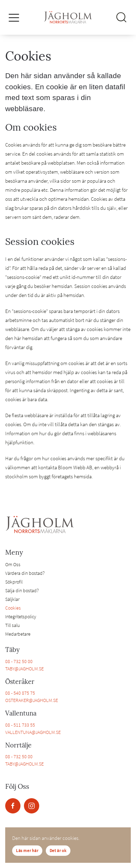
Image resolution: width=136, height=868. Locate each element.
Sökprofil (14, 582)
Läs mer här (27, 850)
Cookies (13, 608)
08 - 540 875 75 (20, 693)
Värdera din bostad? (25, 573)
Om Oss (13, 564)
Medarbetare (18, 634)
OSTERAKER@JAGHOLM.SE (32, 700)
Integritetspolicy (21, 617)
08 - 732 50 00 (19, 661)
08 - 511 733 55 (20, 725)
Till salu (12, 625)
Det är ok (58, 850)
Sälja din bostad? (22, 590)
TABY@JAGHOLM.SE (24, 669)
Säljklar (12, 599)
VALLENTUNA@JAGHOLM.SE (33, 732)
